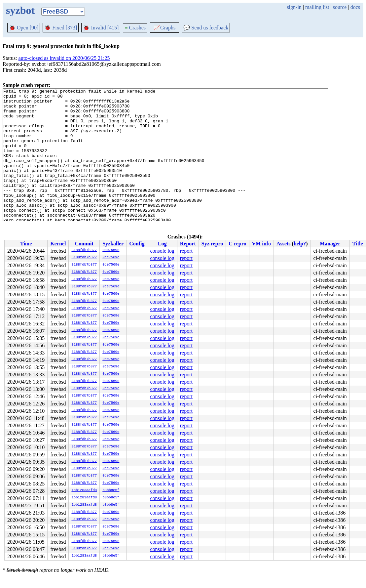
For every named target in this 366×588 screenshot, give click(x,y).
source (340, 7)
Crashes (135, 28)
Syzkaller (113, 244)
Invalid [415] (101, 28)
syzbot (20, 10)
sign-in (294, 7)
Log (162, 244)
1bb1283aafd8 (84, 490)
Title (358, 244)
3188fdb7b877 (84, 250)
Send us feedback (206, 28)
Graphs (165, 28)
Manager (330, 244)
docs (355, 7)
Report (188, 244)
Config (137, 244)
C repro (237, 244)
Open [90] (24, 28)
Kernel (58, 244)
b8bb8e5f (111, 490)
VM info (261, 244)
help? (300, 244)
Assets (284, 244)
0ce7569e (111, 250)
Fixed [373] (61, 28)
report (186, 251)
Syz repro (212, 244)
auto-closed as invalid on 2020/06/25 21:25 (64, 58)
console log (162, 251)
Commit (84, 244)
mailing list (317, 7)
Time (26, 244)
